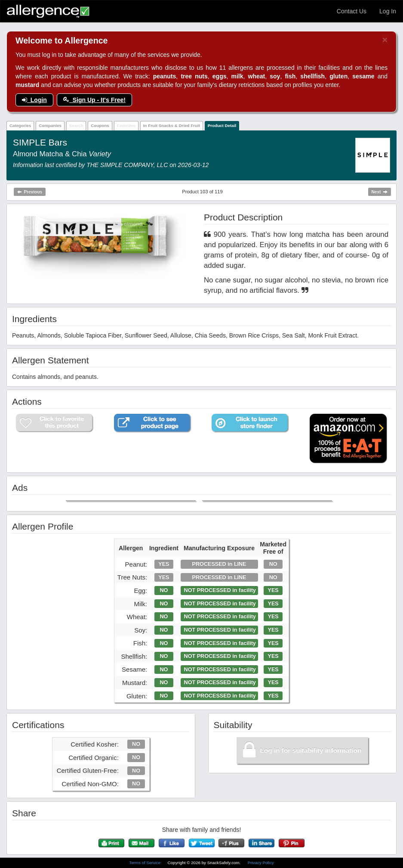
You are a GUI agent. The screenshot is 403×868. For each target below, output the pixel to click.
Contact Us (352, 11)
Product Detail (222, 126)
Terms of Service (145, 863)
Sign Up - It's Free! (94, 100)
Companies (50, 126)
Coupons (100, 126)
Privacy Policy (261, 863)
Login (34, 100)
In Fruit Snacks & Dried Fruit (172, 126)
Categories (20, 126)
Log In (388, 11)
